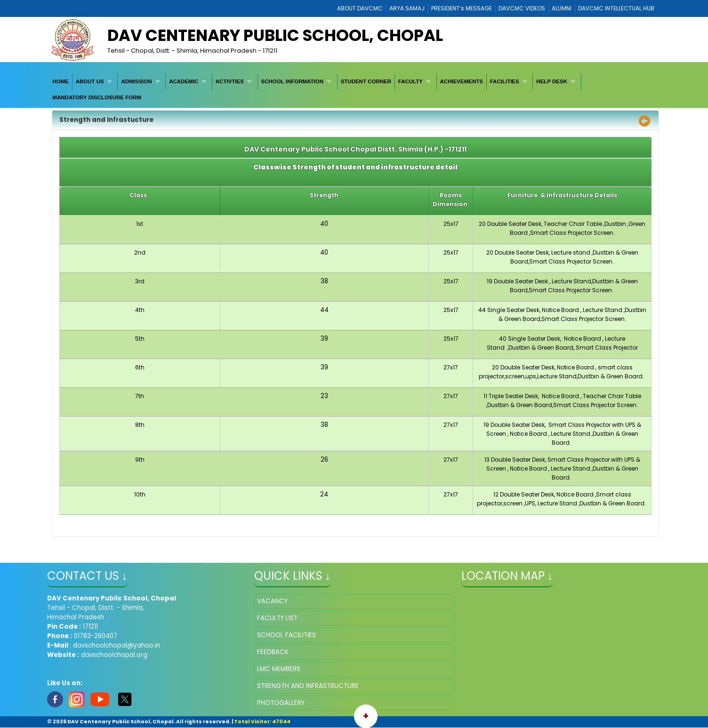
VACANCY (272, 601)
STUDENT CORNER (366, 81)
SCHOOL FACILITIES (286, 635)
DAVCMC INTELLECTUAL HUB (616, 8)
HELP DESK (552, 81)
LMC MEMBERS (279, 669)
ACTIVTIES (230, 81)
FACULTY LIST (277, 618)
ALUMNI (562, 8)
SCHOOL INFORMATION (292, 81)
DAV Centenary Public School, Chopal (275, 35)
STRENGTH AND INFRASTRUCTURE (308, 686)
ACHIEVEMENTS (462, 81)
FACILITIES (505, 81)
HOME (60, 81)
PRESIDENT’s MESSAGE (462, 8)
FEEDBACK (273, 652)
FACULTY (410, 81)
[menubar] (354, 90)
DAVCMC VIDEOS (522, 8)
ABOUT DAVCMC (360, 8)
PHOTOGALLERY (281, 703)
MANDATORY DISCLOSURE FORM (97, 97)
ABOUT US (90, 81)
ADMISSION (136, 81)
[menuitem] (61, 82)
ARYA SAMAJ (407, 8)
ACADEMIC (184, 81)
